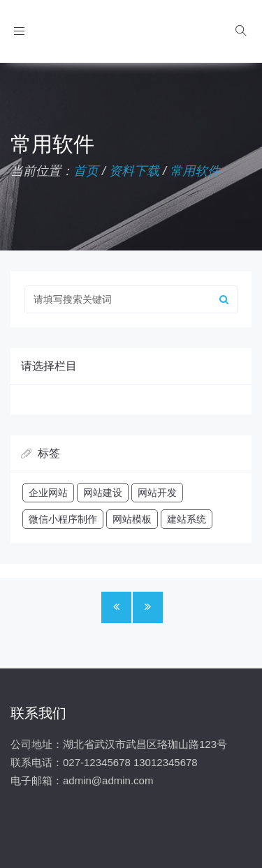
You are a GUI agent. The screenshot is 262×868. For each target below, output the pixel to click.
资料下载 (134, 171)
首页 (86, 171)
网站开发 (157, 493)
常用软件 (195, 171)
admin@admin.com (108, 780)
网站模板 (132, 519)
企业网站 (48, 493)
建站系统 (187, 519)
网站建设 (103, 493)
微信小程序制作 (63, 519)
